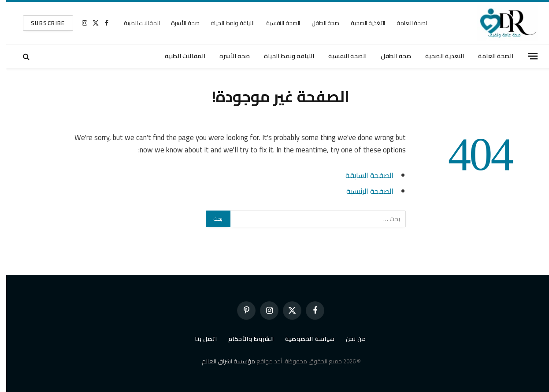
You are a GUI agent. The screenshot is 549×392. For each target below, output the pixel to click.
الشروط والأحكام (245, 339)
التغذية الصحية (362, 23)
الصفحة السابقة (363, 175)
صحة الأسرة (179, 23)
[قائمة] (527, 56)
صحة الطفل (319, 23)
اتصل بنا (200, 339)
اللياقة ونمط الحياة (226, 23)
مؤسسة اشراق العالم (222, 361)
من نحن (350, 339)
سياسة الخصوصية (304, 339)
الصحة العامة (406, 23)
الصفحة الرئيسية (364, 191)
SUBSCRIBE (42, 23)
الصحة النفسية (277, 23)
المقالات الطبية (135, 23)
